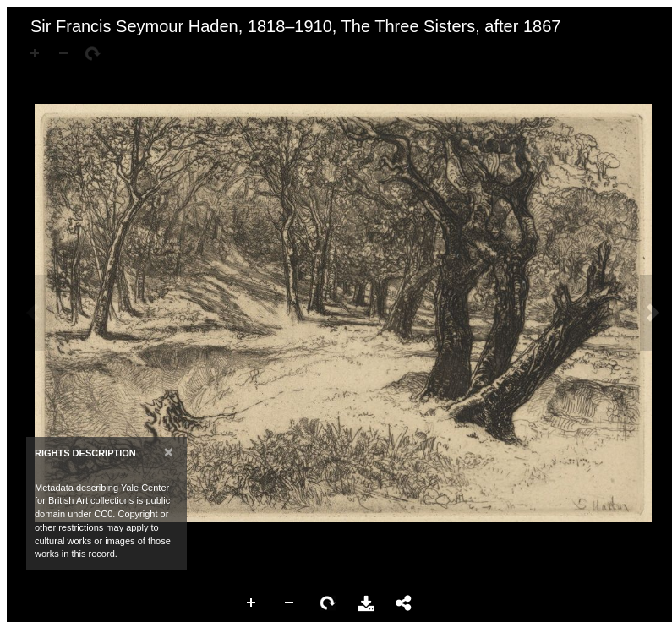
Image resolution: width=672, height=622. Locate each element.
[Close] (169, 452)
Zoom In (252, 603)
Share (404, 603)
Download (366, 603)
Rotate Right (328, 603)
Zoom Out (290, 603)
